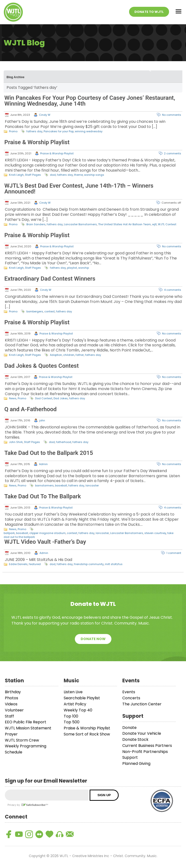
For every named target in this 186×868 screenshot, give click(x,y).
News (13, 398)
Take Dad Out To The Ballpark (43, 496)
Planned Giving (136, 764)
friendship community (89, 564)
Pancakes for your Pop (59, 131)
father (80, 355)
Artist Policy (75, 704)
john (42, 420)
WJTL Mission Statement (28, 728)
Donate (129, 728)
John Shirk (16, 442)
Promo (13, 131)
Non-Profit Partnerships (145, 752)
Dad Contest (44, 398)
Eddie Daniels (18, 564)
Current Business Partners (147, 746)
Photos (12, 698)
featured (35, 564)
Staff (9, 716)
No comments (172, 115)
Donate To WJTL (149, 12)
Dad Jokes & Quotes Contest (42, 366)
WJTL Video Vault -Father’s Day (45, 542)
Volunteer (14, 710)
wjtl (154, 224)
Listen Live (73, 692)
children (69, 355)
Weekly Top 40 (78, 710)
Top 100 (71, 716)
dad (53, 175)
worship (84, 268)
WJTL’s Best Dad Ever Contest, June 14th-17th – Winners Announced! (79, 189)
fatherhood (64, 442)
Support (130, 757)
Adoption (56, 355)
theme (78, 175)
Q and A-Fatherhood (31, 409)
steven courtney (155, 533)
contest (50, 311)
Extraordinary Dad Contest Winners (50, 279)
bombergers (35, 311)
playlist (72, 268)
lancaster (92, 485)
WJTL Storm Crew (22, 740)
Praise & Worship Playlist (37, 142)
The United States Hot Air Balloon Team (124, 224)
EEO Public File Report (26, 722)
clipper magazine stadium (47, 533)
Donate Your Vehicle (142, 733)
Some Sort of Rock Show (87, 734)
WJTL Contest (167, 224)
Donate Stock (135, 739)
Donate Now (93, 639)
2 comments (173, 153)
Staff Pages (33, 175)
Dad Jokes (61, 398)
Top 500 (72, 722)
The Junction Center (142, 704)
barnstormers (44, 485)
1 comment (174, 553)
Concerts (131, 698)
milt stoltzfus (114, 564)
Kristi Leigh (16, 175)
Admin (43, 464)
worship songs (94, 175)
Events (129, 692)
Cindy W (45, 115)
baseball (61, 485)
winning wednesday (89, 131)
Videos (11, 704)
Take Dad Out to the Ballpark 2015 (49, 453)
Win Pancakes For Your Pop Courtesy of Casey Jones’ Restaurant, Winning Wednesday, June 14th (90, 101)
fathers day (34, 131)
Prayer (11, 734)
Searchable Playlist (82, 698)
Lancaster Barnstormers (80, 224)
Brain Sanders (36, 224)
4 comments (173, 290)
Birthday (13, 692)
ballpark (9, 533)
